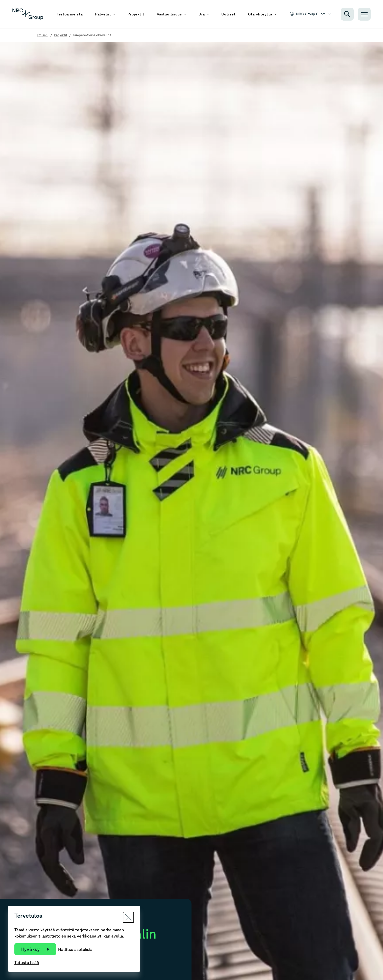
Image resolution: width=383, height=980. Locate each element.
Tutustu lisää (27, 962)
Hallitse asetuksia (75, 949)
